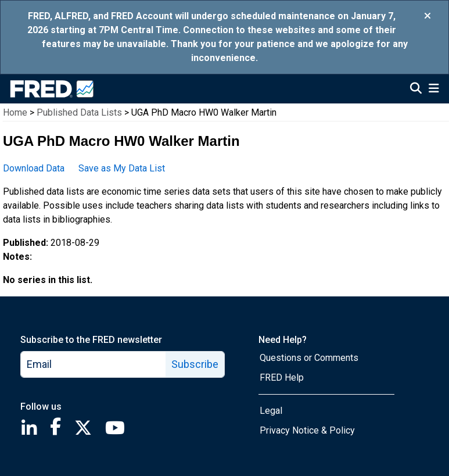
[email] (94, 364)
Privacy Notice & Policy (307, 430)
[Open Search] (416, 90)
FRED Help (282, 377)
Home (15, 112)
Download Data (34, 168)
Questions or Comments (309, 358)
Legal (271, 411)
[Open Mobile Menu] (434, 90)
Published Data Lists (79, 112)
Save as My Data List (122, 168)
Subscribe (195, 364)
